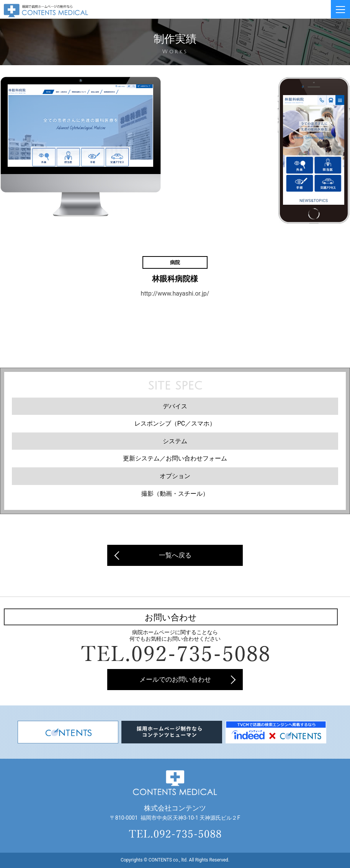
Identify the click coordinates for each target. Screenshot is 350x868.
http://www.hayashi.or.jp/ (175, 293)
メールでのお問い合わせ (175, 679)
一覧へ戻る (175, 555)
